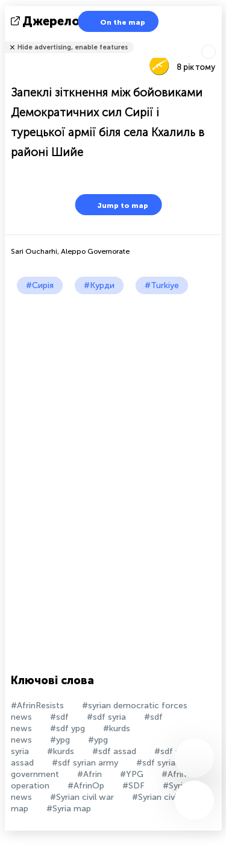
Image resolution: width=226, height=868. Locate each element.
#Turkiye (162, 285)
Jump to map (115, 205)
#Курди (99, 285)
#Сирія (40, 285)
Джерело (46, 21)
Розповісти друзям (215, 39)
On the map (115, 21)
